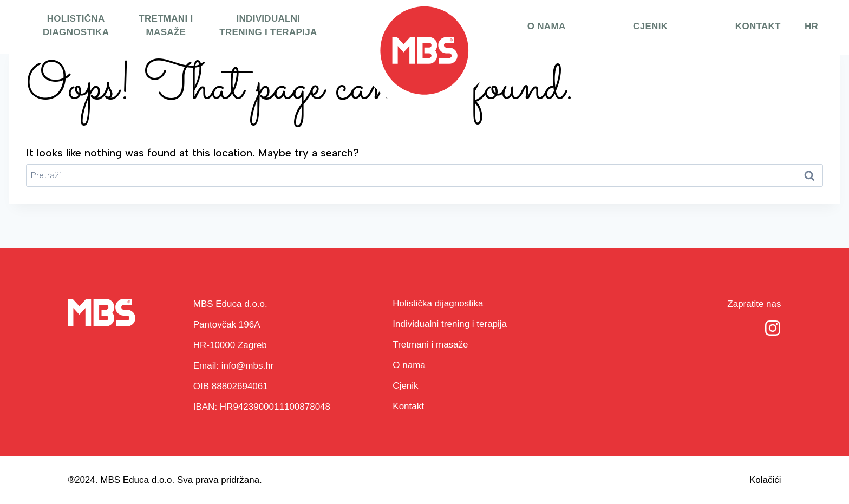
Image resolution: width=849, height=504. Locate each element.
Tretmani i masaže (166, 25)
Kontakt (758, 26)
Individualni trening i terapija (268, 25)
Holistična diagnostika (76, 25)
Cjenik (650, 26)
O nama (547, 26)
